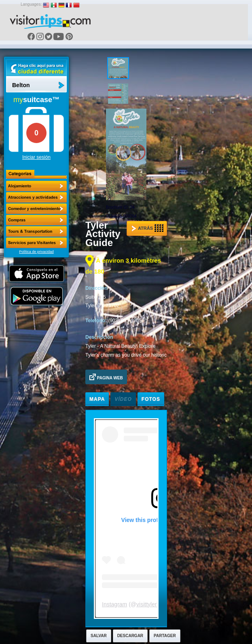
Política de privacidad (36, 252)
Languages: (31, 4)
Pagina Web (106, 377)
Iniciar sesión (36, 157)
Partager (165, 636)
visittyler (147, 604)
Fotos (151, 399)
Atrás (147, 228)
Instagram (114, 604)
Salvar (99, 636)
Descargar (130, 636)
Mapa (97, 399)
